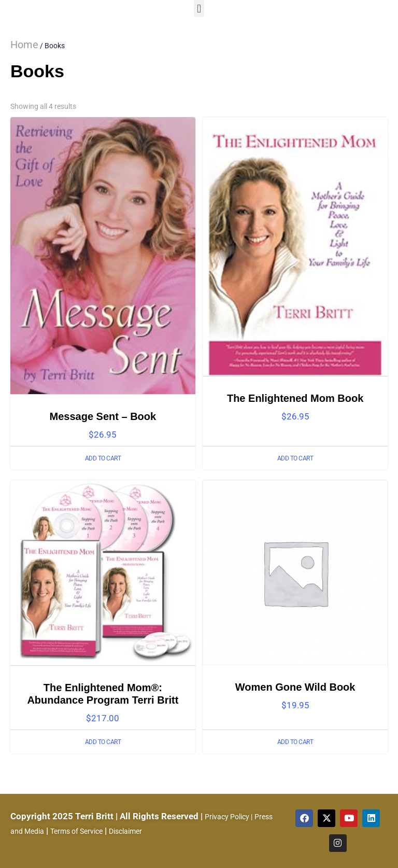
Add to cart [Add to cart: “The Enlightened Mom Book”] (295, 458)
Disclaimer (125, 831)
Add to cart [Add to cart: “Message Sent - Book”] (103, 458)
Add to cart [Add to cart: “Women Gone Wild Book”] (295, 742)
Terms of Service (76, 831)
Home (24, 45)
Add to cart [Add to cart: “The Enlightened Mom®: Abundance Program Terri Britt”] (103, 742)
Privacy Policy (227, 817)
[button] (199, 9)
